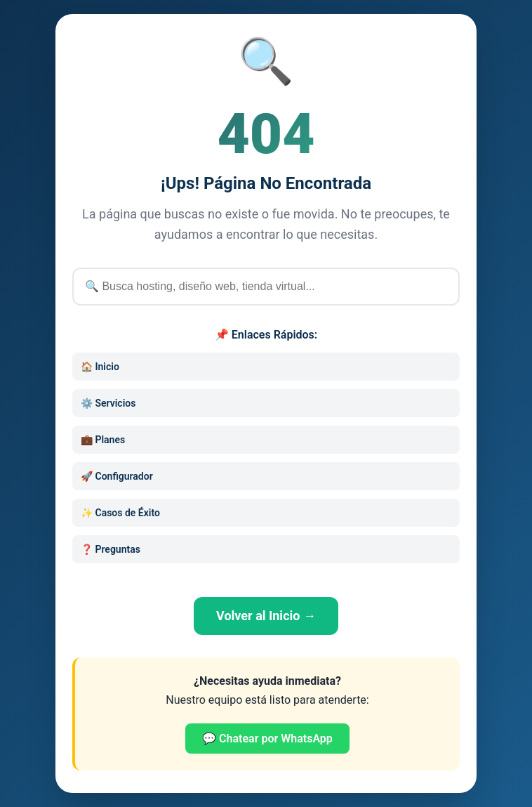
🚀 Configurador (117, 476)
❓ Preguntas (111, 549)
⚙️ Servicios (108, 403)
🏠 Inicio (100, 367)
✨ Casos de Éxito (120, 513)
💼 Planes (103, 440)
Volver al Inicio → (266, 616)
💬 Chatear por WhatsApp (267, 739)
